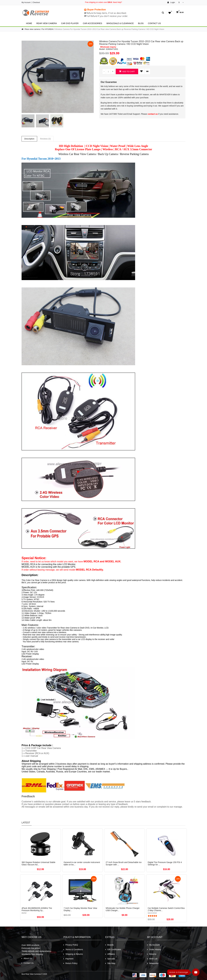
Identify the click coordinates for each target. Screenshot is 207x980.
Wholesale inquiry (108, 47)
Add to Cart (127, 71)
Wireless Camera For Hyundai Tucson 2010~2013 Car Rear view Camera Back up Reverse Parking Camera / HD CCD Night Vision (110, 29)
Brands (111, 945)
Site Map (111, 963)
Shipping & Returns (74, 954)
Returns (153, 954)
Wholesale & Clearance (120, 23)
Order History (155, 949)
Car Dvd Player (70, 23)
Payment (69, 959)
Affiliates (111, 954)
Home (29, 23)
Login (171, 2)
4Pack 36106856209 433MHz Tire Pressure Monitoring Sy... (37, 909)
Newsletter (154, 963)
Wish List (153, 959)
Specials (111, 959)
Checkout (36, 2)
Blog (141, 23)
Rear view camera (47, 23)
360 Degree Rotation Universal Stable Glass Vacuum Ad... (38, 863)
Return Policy (71, 963)
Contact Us (154, 23)
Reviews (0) (45, 139)
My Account (26, 2)
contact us (153, 114)
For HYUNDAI (48, 29)
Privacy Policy (72, 945)
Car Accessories (92, 23)
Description (29, 139)
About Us (28, 958)
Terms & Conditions (74, 949)
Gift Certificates (114, 949)
